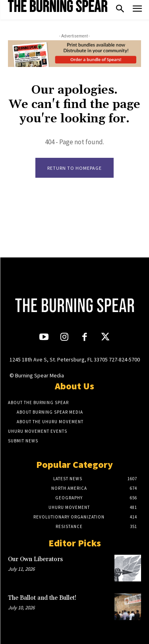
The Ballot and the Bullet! (43, 598)
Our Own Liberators (35, 559)
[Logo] (58, 6)
